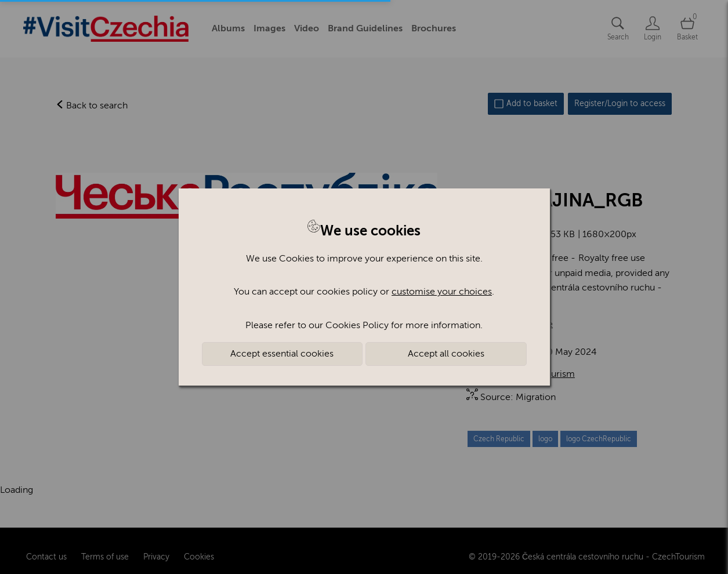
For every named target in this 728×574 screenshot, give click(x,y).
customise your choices (442, 292)
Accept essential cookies (282, 354)
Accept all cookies (446, 354)
